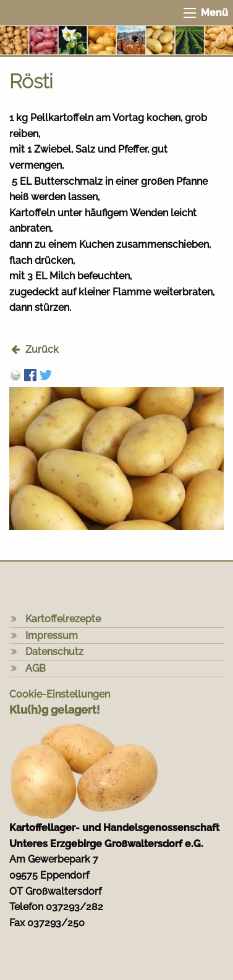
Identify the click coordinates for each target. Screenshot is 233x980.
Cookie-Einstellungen (60, 694)
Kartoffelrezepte (63, 619)
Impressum (52, 636)
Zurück (42, 349)
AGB (36, 668)
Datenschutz (54, 652)
